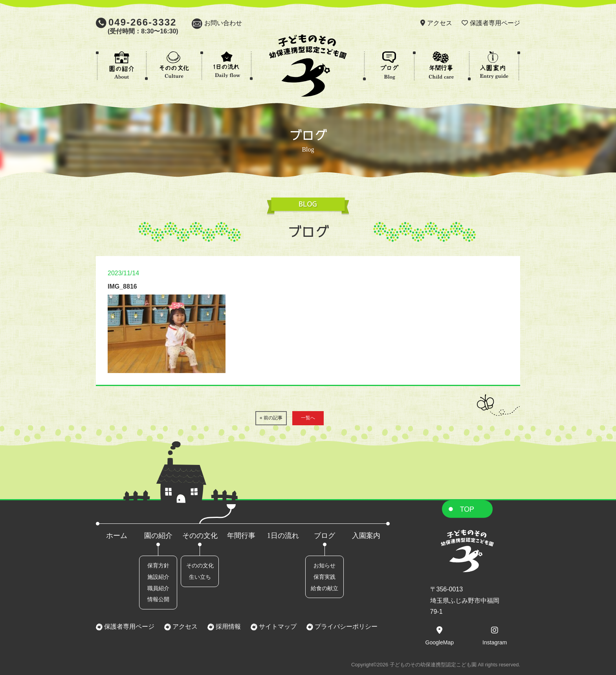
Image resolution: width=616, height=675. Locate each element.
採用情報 (227, 627)
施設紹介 (158, 577)
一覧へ (308, 418)
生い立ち (200, 577)
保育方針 (158, 565)
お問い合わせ (223, 23)
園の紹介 (158, 536)
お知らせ (324, 565)
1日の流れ (283, 536)
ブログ (324, 536)
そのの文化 (200, 536)
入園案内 (366, 536)
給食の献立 (324, 588)
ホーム (117, 536)
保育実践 (324, 577)
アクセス (440, 23)
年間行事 (241, 536)
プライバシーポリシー (345, 627)
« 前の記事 (271, 418)
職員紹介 (158, 588)
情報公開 (158, 599)
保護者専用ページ (495, 23)
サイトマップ (277, 627)
